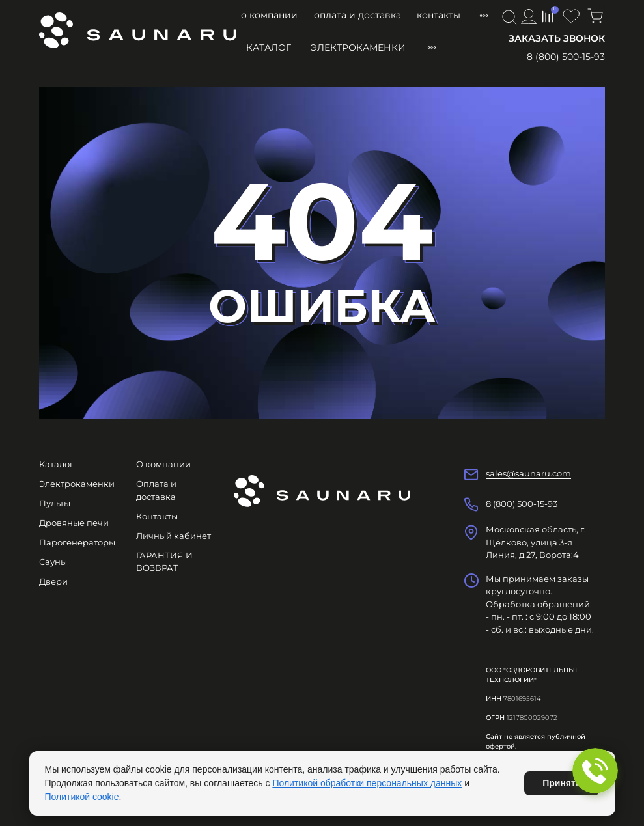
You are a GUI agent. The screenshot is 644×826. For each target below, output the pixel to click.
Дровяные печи (74, 523)
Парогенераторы (77, 542)
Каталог (269, 48)
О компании (269, 15)
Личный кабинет (174, 536)
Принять (562, 783)
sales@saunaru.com (528, 473)
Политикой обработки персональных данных (367, 783)
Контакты (439, 15)
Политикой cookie (82, 797)
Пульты (55, 503)
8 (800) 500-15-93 (566, 57)
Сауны (53, 562)
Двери (53, 581)
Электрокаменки (358, 48)
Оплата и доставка (357, 15)
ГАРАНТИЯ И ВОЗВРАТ (164, 562)
